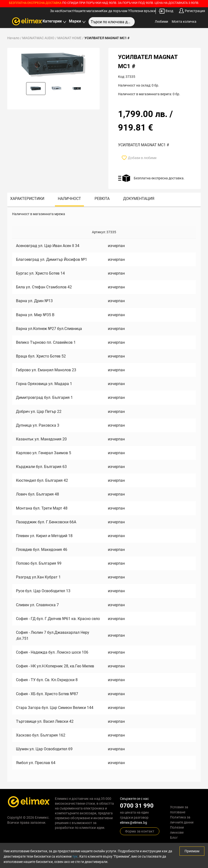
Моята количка (184, 22)
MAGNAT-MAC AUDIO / (40, 38)
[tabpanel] (104, 494)
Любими (161, 22)
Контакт (67, 11)
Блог (174, 838)
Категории (55, 21)
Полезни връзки (143, 11)
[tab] (27, 200)
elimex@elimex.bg (134, 823)
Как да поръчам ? (116, 11)
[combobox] (112, 22)
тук (75, 856)
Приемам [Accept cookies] (192, 851)
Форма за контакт (140, 831)
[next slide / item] (82, 65)
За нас (55, 11)
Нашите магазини (88, 11)
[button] (36, 89)
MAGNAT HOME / (71, 38)
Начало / (15, 38)
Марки (77, 21)
